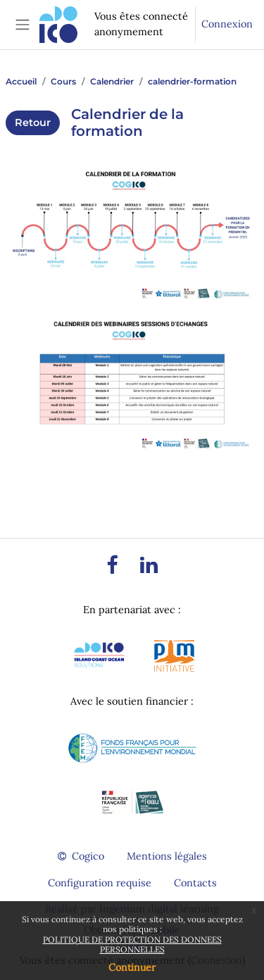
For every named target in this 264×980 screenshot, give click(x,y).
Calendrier (112, 81)
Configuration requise (100, 883)
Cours (63, 81)
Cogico (81, 856)
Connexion (227, 24)
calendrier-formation (192, 81)
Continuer (132, 967)
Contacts (195, 883)
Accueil (21, 81)
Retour (33, 122)
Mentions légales (167, 856)
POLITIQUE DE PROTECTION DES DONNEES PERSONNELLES (132, 944)
